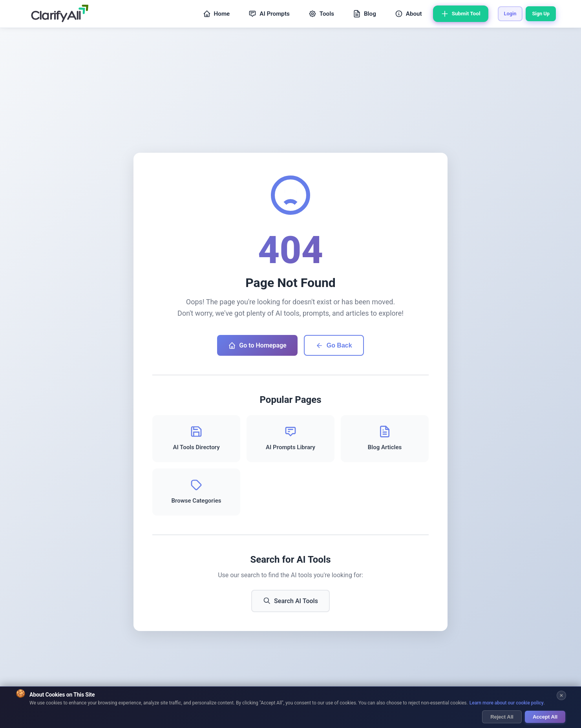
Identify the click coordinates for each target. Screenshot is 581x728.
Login (510, 14)
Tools (321, 14)
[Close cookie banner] (561, 696)
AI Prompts (269, 14)
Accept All (545, 717)
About (408, 14)
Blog (364, 14)
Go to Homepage (257, 346)
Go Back (334, 346)
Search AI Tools (290, 601)
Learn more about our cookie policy (507, 703)
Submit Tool (461, 14)
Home (217, 14)
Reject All (502, 717)
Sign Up (541, 14)
